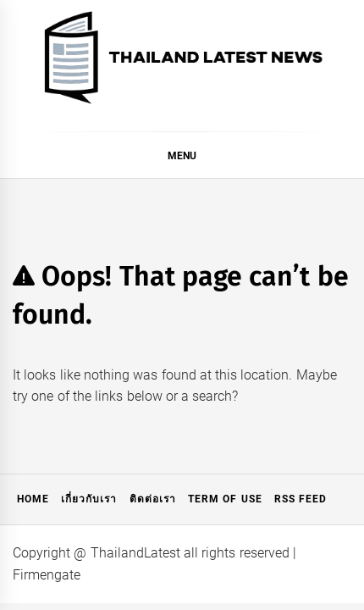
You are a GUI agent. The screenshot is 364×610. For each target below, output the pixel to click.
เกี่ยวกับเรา (89, 499)
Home (33, 499)
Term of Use (225, 499)
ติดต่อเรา (153, 499)
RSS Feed (301, 499)
